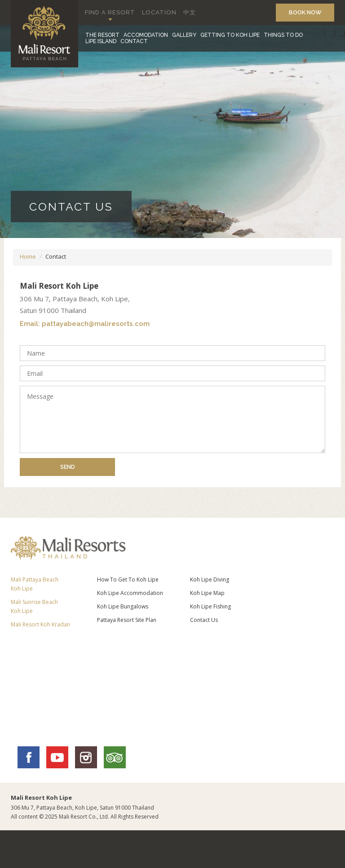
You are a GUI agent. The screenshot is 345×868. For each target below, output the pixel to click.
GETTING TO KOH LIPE (230, 35)
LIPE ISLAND (101, 41)
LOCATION (159, 12)
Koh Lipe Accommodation (130, 593)
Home (28, 256)
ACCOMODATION (146, 35)
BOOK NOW (305, 12)
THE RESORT (102, 35)
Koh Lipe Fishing (210, 606)
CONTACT (134, 41)
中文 (190, 12)
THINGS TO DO (283, 35)
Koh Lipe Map (207, 593)
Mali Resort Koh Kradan (40, 624)
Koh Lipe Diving (210, 579)
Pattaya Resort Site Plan (127, 620)
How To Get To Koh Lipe (128, 579)
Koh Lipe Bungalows (123, 606)
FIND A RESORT (110, 12)
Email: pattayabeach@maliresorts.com (85, 324)
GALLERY (184, 35)
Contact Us (204, 620)
